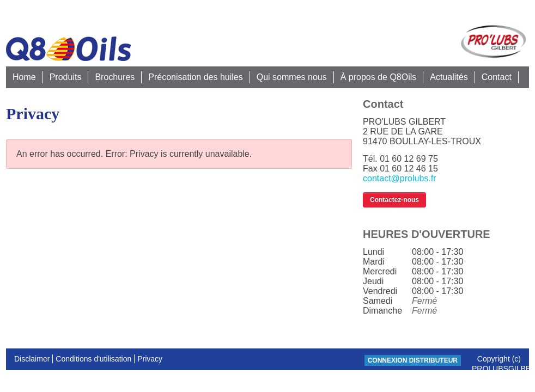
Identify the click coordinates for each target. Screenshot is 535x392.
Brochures (115, 77)
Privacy (150, 359)
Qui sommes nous (292, 77)
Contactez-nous (394, 200)
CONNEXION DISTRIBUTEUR (413, 360)
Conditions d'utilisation (93, 359)
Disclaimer (32, 359)
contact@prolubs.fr (400, 178)
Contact (497, 77)
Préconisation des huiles (195, 77)
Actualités (449, 77)
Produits (66, 77)
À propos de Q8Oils (379, 77)
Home (24, 77)
